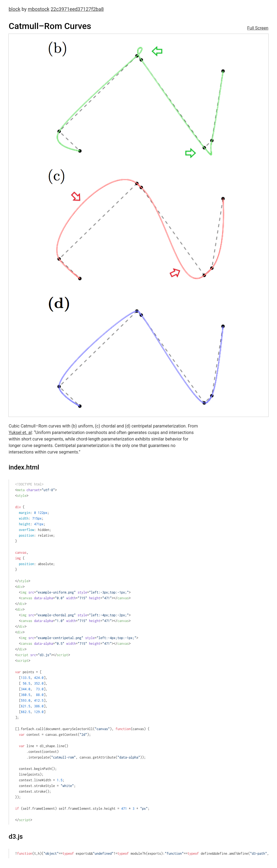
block (14, 9)
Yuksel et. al (20, 433)
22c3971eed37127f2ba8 (77, 9)
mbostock (39, 9)
